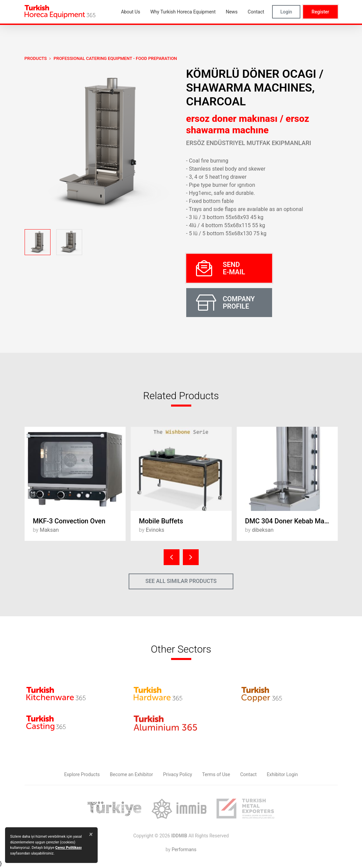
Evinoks (155, 530)
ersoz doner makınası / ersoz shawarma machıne (248, 124)
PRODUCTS (36, 58)
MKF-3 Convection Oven (69, 521)
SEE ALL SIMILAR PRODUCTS (181, 581)
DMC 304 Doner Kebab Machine (291, 521)
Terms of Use (216, 774)
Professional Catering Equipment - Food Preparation (115, 58)
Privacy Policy (177, 774)
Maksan (49, 530)
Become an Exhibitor (131, 774)
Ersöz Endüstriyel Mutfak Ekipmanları (249, 143)
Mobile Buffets (161, 521)
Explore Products (82, 774)
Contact (248, 774)
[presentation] (172, 557)
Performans (184, 849)
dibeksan (263, 530)
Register (320, 12)
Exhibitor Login (282, 774)
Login (286, 12)
